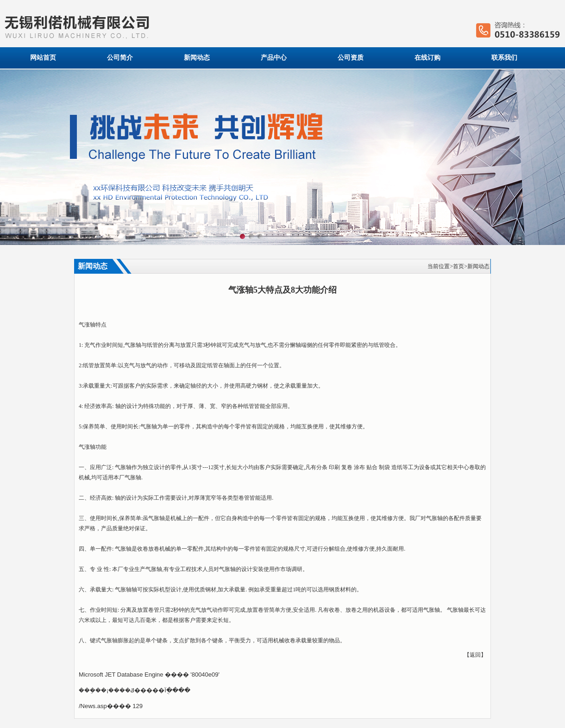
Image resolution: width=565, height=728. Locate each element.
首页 (458, 266)
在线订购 (427, 58)
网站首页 (43, 58)
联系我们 (504, 58)
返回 (475, 655)
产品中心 (274, 58)
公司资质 (351, 58)
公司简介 (120, 58)
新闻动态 (197, 58)
